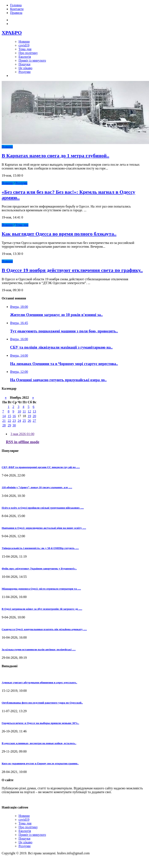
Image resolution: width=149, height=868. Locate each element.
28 (4, 425)
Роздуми (25, 72)
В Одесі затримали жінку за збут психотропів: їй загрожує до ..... (42, 609)
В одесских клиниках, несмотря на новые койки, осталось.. (39, 743)
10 (19, 411)
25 (24, 421)
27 (34, 421)
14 (4, 416)
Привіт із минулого (32, 60)
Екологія (25, 57)
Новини (24, 42)
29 (9, 425)
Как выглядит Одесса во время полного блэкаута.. (59, 234)
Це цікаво (25, 68)
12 (29, 411)
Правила (16, 13)
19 (29, 416)
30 (14, 425)
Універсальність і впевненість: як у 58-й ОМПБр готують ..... (40, 548)
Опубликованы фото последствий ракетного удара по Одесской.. (42, 703)
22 (9, 421)
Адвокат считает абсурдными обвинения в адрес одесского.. (39, 682)
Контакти (17, 9)
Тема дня (25, 49)
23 (14, 421)
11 (24, 411)
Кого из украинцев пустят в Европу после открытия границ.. (40, 763)
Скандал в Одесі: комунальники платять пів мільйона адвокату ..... (44, 629)
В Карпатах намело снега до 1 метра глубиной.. (55, 156)
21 (4, 421)
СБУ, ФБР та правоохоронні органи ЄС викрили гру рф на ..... (41, 467)
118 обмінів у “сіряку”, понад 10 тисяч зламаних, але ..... (37, 487)
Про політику (28, 53)
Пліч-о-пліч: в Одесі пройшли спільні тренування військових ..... (43, 508)
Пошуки (24, 64)
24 (19, 421)
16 (14, 416)
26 (29, 421)
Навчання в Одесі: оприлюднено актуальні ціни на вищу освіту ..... (44, 528)
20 (34, 416)
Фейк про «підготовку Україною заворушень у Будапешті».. (39, 568)
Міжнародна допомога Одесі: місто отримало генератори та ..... (41, 589)
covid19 (24, 45)
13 (34, 411)
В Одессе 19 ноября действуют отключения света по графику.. (72, 270)
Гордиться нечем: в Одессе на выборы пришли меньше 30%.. (40, 723)
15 (9, 416)
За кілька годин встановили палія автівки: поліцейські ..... (39, 649)
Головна (16, 5)
